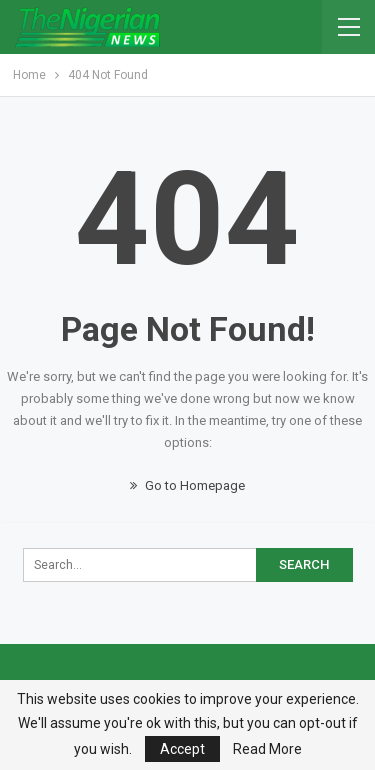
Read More (267, 749)
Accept (182, 749)
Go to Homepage (187, 485)
